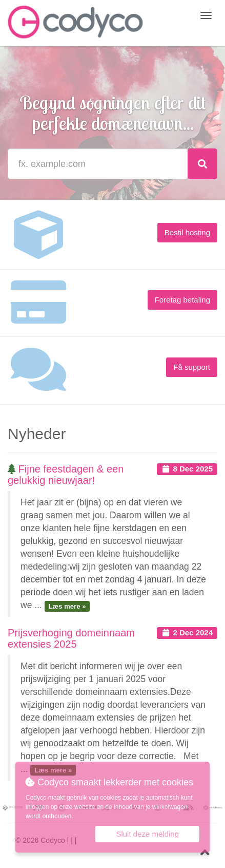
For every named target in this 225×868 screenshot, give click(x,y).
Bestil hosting (187, 232)
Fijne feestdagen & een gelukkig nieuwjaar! (66, 475)
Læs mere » (67, 606)
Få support (192, 367)
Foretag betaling (182, 300)
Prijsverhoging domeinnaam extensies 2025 (71, 638)
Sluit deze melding (147, 834)
